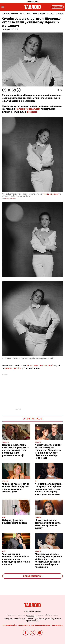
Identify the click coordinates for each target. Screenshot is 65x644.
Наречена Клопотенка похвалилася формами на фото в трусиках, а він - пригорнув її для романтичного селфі (16, 450)
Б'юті (29, 13)
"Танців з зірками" (51, 194)
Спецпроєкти (24, 625)
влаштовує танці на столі (40, 365)
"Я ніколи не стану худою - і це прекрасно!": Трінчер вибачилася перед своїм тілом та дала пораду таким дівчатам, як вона (49, 489)
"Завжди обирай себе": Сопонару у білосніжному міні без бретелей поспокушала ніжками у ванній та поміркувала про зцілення (48, 561)
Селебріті (6, 13)
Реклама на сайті (10, 625)
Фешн (23, 13)
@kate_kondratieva (10, 199)
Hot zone (60, 13)
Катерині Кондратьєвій (28, 109)
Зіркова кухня (39, 13)
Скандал (15, 13)
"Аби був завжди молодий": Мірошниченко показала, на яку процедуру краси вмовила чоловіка (16, 559)
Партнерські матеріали (41, 625)
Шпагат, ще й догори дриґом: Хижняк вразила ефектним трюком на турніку (48, 524)
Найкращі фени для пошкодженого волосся (15, 522)
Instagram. (32, 112)
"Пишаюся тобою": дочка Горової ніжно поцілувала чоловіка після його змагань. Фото (16, 488)
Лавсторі (50, 13)
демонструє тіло (13, 368)
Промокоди (57, 625)
